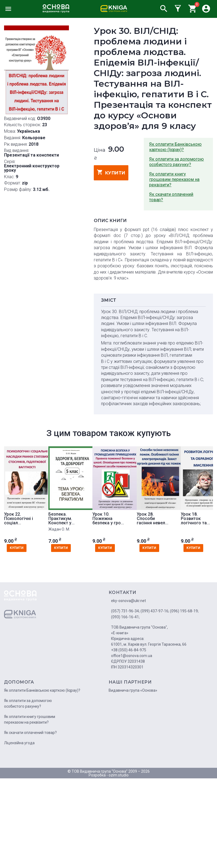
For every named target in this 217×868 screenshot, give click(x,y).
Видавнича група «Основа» (133, 690)
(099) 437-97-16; (155, 611)
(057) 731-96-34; (125, 611)
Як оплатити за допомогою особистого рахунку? (176, 162)
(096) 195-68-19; (184, 611)
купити (111, 172)
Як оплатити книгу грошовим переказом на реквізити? (174, 179)
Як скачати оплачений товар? (171, 197)
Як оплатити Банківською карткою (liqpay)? (175, 147)
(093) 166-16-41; (125, 617)
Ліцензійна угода (19, 743)
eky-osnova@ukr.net (128, 601)
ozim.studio (119, 775)
